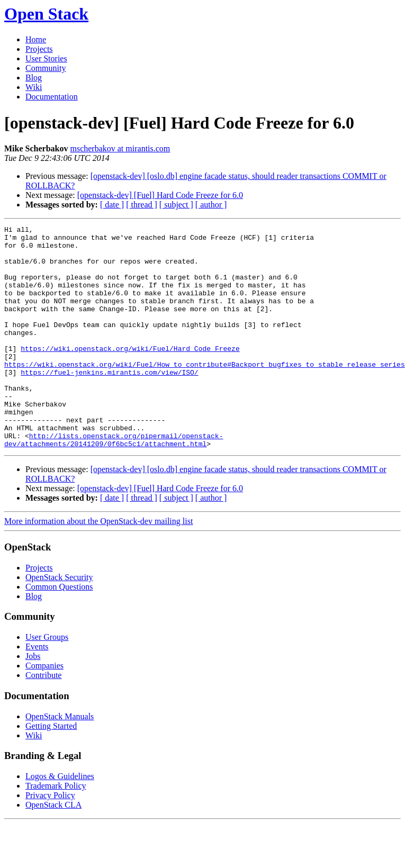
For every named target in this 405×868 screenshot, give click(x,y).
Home (36, 39)
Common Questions (59, 631)
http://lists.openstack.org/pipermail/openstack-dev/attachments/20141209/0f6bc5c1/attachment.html (114, 483)
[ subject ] (176, 205)
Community (46, 68)
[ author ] (211, 205)
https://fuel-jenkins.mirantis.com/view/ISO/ (109, 402)
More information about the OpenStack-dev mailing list (98, 566)
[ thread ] (142, 205)
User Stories (46, 58)
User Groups (47, 681)
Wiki (34, 87)
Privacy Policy (50, 840)
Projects (39, 49)
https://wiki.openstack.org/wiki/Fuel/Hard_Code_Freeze (130, 374)
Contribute (43, 720)
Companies (44, 710)
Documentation (52, 97)
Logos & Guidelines (60, 821)
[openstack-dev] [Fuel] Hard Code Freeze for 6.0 (160, 195)
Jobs (33, 700)
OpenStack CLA (53, 849)
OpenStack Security (59, 622)
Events (37, 691)
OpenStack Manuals (60, 761)
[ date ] (112, 205)
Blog (34, 78)
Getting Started (51, 770)
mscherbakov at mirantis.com (120, 148)
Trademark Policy (56, 830)
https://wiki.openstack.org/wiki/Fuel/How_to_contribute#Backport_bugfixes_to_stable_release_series (205, 393)
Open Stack (46, 14)
